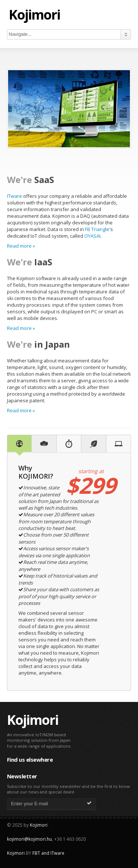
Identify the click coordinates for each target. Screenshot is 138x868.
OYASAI (92, 236)
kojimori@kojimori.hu (29, 839)
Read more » (21, 246)
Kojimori (34, 15)
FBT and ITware (48, 853)
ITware (15, 196)
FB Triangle (97, 229)
